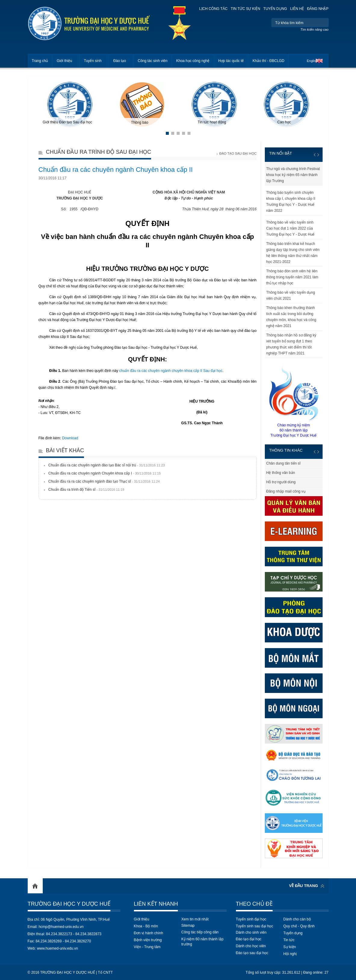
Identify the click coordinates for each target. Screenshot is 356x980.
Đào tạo (119, 61)
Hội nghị (290, 954)
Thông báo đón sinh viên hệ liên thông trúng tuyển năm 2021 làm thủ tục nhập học (292, 277)
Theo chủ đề (254, 904)
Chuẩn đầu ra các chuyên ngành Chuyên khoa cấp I (105, 473)
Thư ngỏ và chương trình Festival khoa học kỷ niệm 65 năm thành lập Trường (293, 175)
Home (35, 886)
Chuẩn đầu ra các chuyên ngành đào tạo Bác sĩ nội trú (107, 465)
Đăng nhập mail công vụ (286, 491)
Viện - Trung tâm (147, 947)
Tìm (323, 23)
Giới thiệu (64, 61)
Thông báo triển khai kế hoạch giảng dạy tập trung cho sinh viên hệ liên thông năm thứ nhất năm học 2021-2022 (293, 253)
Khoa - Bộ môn (146, 926)
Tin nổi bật (281, 153)
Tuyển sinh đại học (251, 919)
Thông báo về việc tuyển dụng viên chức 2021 (291, 295)
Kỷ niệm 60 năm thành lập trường (203, 942)
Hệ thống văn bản (281, 473)
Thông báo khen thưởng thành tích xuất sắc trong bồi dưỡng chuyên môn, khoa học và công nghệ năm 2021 (291, 317)
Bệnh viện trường (148, 940)
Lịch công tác (213, 9)
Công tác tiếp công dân (200, 932)
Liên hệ (297, 9)
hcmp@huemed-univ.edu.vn (61, 927)
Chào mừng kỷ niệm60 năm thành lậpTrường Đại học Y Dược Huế (294, 401)
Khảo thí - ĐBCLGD (268, 61)
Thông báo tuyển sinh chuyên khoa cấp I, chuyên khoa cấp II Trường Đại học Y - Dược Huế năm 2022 (291, 202)
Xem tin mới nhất (195, 919)
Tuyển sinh (93, 61)
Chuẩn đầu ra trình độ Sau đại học (99, 152)
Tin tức (289, 940)
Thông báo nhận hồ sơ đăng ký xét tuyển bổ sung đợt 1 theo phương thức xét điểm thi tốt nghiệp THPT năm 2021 (291, 344)
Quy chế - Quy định (299, 926)
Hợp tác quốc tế (231, 61)
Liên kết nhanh (156, 904)
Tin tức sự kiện (246, 9)
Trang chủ (40, 61)
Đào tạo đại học (249, 939)
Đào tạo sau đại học (252, 953)
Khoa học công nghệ (193, 61)
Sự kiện (290, 947)
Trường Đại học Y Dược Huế (69, 904)
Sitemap (188, 926)
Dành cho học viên (251, 946)
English (312, 61)
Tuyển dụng (275, 9)
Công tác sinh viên (153, 61)
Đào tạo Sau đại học (238, 153)
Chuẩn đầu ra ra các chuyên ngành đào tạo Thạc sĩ (104, 481)
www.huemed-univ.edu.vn (58, 948)
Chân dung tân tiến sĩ (283, 463)
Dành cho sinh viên (251, 932)
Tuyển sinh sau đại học (255, 926)
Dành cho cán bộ (297, 919)
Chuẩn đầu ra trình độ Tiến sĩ (86, 490)
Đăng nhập (318, 9)
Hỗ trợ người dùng (281, 482)
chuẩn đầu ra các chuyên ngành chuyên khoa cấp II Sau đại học (171, 371)
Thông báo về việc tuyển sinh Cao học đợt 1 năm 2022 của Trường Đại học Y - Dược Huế (291, 228)
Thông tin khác (286, 450)
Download (70, 438)
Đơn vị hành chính (149, 933)
